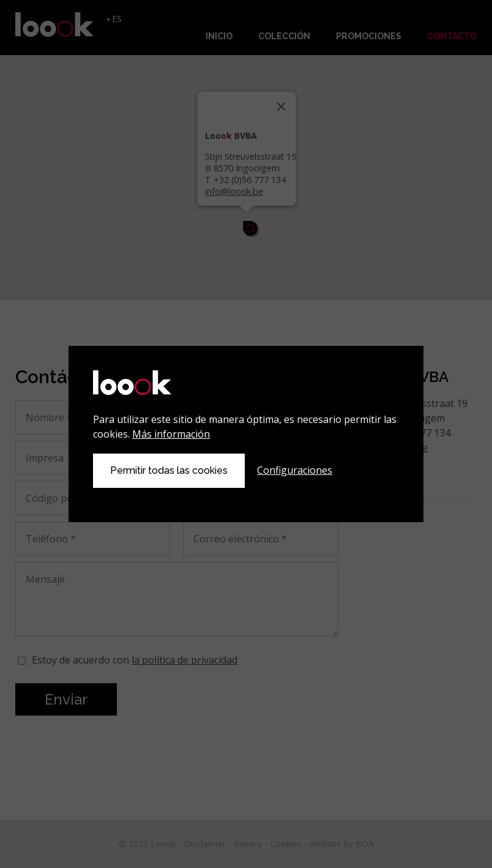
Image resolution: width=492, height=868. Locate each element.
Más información (171, 434)
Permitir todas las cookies (169, 470)
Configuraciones (295, 470)
